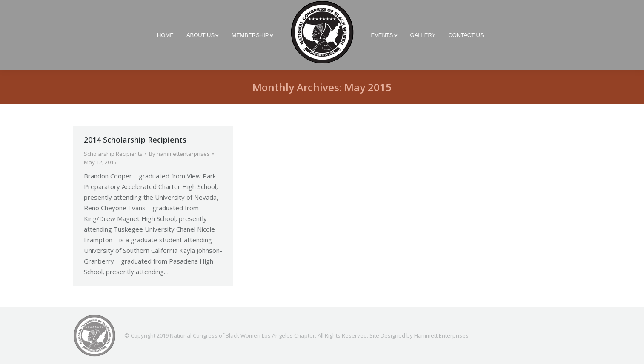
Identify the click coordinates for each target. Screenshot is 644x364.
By (179, 154)
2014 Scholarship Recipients (135, 140)
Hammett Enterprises (441, 335)
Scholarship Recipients (113, 154)
